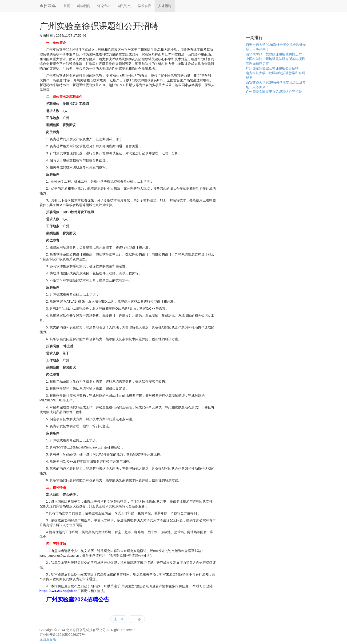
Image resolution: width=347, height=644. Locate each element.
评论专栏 (104, 6)
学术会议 (144, 6)
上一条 (119, 619)
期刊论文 (124, 6)
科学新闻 (84, 6)
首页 (67, 6)
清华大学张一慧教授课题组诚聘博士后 (274, 54)
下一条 (136, 619)
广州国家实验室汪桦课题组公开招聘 (272, 68)
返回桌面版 (48, 639)
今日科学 (48, 6)
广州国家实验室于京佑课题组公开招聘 (274, 92)
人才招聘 (165, 6)
